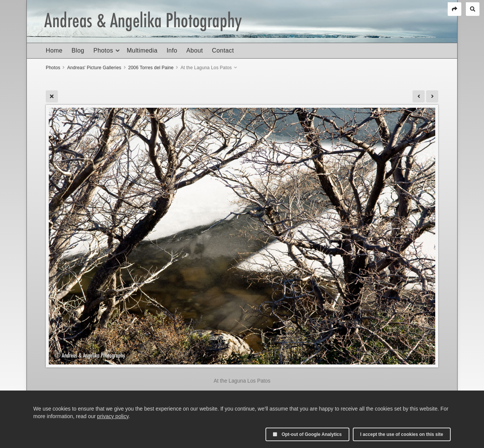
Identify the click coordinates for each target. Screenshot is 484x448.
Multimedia (142, 50)
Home (54, 50)
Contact (223, 50)
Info (172, 50)
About (195, 50)
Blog (78, 50)
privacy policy (113, 416)
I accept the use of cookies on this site (402, 434)
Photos (103, 50)
